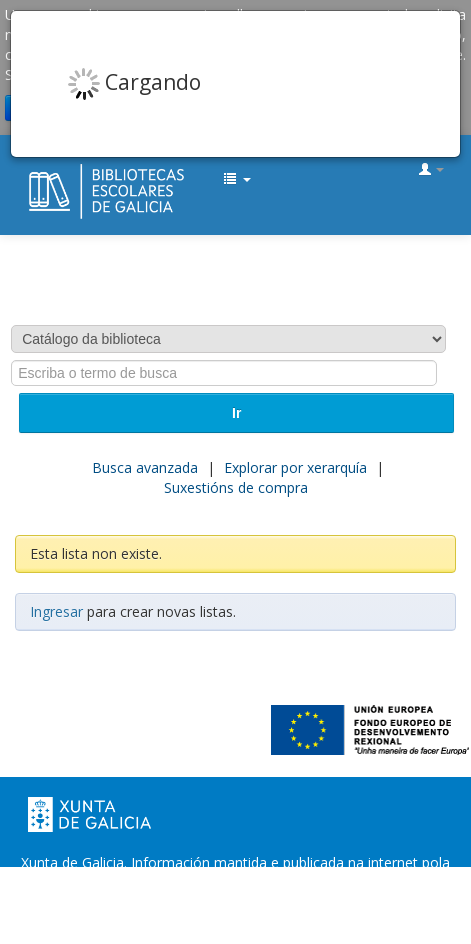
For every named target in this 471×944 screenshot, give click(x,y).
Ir (236, 413)
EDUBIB (36, 171)
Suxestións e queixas (349, 902)
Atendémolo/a (235, 922)
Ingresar (56, 611)
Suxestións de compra (236, 487)
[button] (237, 180)
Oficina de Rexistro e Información (156, 902)
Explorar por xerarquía (295, 467)
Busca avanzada (145, 467)
